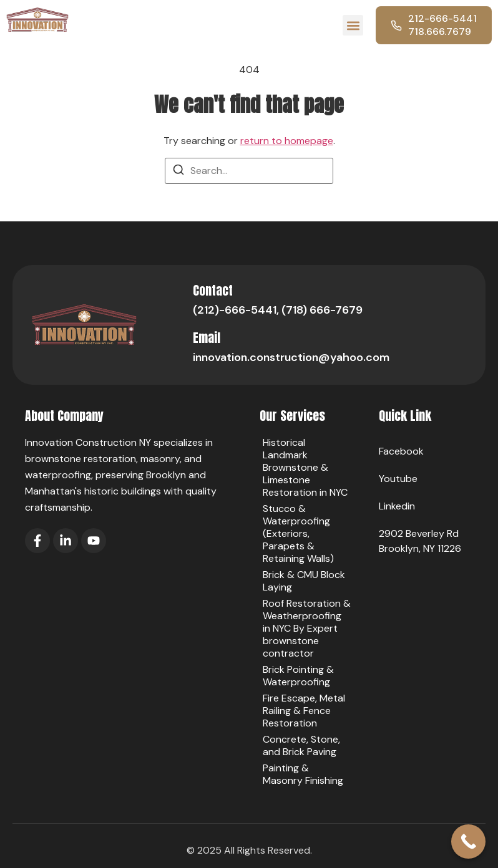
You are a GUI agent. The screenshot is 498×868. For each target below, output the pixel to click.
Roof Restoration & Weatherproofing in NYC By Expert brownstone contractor (307, 628)
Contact (213, 290)
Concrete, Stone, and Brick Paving (301, 745)
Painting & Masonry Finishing (303, 774)
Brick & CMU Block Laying (304, 581)
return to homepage (287, 141)
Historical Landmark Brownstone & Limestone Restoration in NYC (305, 467)
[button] (353, 25)
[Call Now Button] (468, 841)
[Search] (178, 172)
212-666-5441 (442, 19)
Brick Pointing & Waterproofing (298, 676)
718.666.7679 (440, 32)
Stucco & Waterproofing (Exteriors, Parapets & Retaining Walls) (298, 533)
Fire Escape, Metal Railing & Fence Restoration (304, 711)
